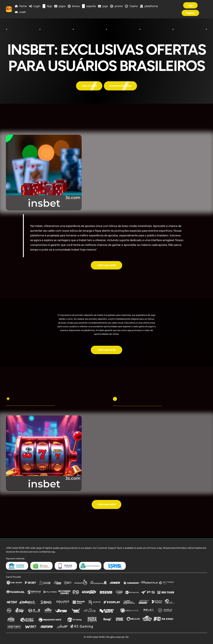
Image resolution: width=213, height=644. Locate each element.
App (49, 6)
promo (119, 6)
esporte (91, 6)
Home (23, 6)
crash (23, 12)
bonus (76, 6)
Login (37, 6)
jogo (105, 6)
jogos (62, 6)
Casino (134, 6)
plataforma (151, 6)
